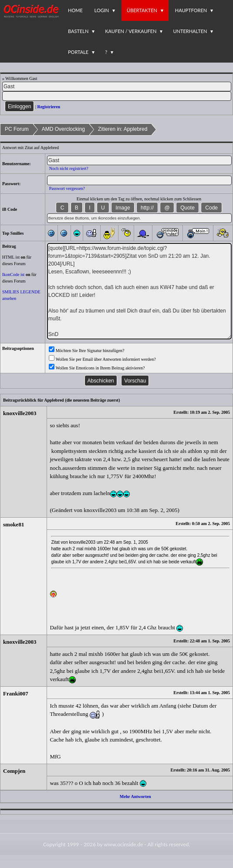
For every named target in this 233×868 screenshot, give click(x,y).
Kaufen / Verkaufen (131, 31)
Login (102, 10)
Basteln (78, 31)
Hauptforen (191, 10)
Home (75, 10)
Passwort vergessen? (67, 188)
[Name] (117, 86)
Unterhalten (190, 31)
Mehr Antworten (135, 796)
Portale (78, 52)
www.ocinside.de (123, 844)
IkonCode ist (13, 274)
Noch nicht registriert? (69, 168)
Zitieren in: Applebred (123, 129)
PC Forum (17, 129)
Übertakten (142, 10)
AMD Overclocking (63, 129)
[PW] (117, 96)
